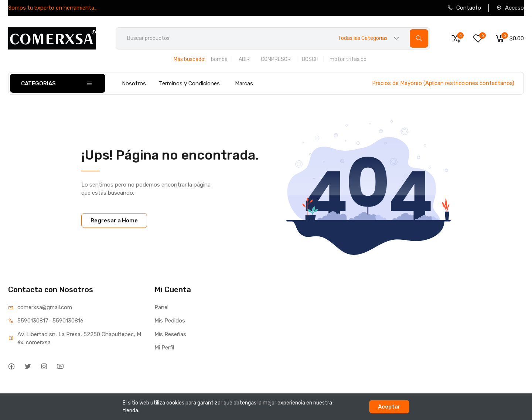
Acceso (510, 8)
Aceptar (389, 407)
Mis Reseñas (170, 334)
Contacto (464, 8)
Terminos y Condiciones (189, 83)
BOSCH (310, 59)
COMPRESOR (276, 59)
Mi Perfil (164, 348)
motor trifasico (348, 59)
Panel (161, 307)
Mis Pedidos (170, 321)
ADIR (244, 59)
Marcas (244, 83)
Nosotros (134, 83)
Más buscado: (190, 59)
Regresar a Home (114, 221)
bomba (219, 59)
